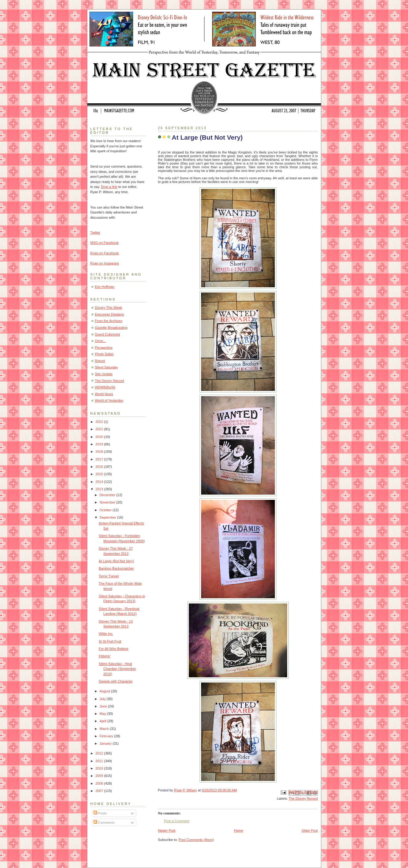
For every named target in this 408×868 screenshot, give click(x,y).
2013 (100, 489)
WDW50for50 (105, 387)
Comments (104, 822)
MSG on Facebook (105, 243)
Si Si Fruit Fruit (110, 641)
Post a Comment (177, 821)
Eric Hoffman (105, 287)
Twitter (95, 233)
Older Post (310, 830)
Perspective (104, 348)
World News (104, 394)
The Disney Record (303, 798)
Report (100, 361)
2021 (100, 429)
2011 (100, 761)
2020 (100, 437)
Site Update (104, 374)
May (103, 714)
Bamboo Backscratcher (116, 568)
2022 (100, 422)
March (105, 729)
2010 (100, 768)
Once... (101, 341)
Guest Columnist (108, 334)
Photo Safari (104, 354)
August (105, 691)
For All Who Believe (113, 649)
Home (238, 830)
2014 (100, 482)
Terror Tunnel (109, 576)
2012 (100, 753)
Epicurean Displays (110, 314)
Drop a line (109, 187)
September (108, 517)
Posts (100, 813)
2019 (100, 444)
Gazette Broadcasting (111, 328)
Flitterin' (105, 656)
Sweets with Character (116, 681)
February (107, 736)
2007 (100, 791)
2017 (100, 459)
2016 (100, 467)
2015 (100, 474)
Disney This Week (109, 308)
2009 (100, 776)
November (108, 502)
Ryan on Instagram (105, 263)
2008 (100, 783)
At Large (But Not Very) (116, 561)
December (108, 495)
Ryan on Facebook (105, 253)
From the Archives (109, 321)
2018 (100, 452)
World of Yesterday (109, 400)
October (106, 510)
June (104, 706)
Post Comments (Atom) (196, 840)
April (103, 721)
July (103, 699)
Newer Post (167, 830)
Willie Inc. (106, 634)
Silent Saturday (107, 367)
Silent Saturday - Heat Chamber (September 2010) (117, 669)
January (106, 743)
